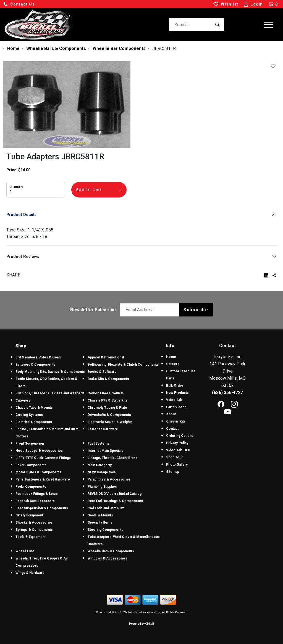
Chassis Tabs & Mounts (34, 408)
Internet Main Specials (105, 451)
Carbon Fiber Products (106, 393)
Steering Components (105, 530)
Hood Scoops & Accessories (39, 451)
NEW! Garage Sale (102, 472)
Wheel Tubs (25, 551)
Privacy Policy (177, 443)
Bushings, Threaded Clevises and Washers (50, 393)
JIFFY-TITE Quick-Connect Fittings (43, 458)
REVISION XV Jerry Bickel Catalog (115, 494)
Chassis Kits (176, 421)
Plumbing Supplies (102, 487)
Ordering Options (180, 436)
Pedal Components (31, 487)
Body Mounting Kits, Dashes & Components (50, 372)
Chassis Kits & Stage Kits (108, 400)
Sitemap (173, 472)
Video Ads (174, 400)
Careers (173, 364)
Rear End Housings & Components (115, 501)
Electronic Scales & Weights (110, 422)
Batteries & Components (35, 365)
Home (171, 357)
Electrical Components (34, 422)
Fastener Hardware (103, 429)
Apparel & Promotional (106, 357)
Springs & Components (34, 530)
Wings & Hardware (30, 573)
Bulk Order (175, 386)
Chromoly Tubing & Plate (107, 408)
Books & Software (102, 372)
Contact (172, 429)
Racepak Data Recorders (35, 501)
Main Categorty (100, 465)
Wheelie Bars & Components (111, 551)
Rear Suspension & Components (42, 508)
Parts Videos (176, 407)
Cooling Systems (29, 415)
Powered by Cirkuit (141, 624)
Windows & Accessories (107, 558)
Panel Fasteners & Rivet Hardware (43, 479)
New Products (177, 393)
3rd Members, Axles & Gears (39, 357)
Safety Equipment (29, 515)
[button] (19, 4)
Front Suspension (30, 444)
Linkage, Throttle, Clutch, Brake (113, 458)
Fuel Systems (99, 444)
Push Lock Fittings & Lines (37, 494)
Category (23, 400)
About (171, 414)
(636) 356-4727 (227, 393)
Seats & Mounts (100, 515)
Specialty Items (100, 522)
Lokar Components (31, 465)
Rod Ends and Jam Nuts (106, 508)
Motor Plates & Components (38, 472)
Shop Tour (174, 457)
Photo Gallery (177, 464)
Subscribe (196, 310)
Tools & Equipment (31, 537)
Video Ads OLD (178, 450)
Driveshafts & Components (109, 415)
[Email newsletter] (151, 310)
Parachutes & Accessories (109, 479)
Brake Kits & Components (108, 379)
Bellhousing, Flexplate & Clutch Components (123, 365)
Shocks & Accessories (34, 522)
